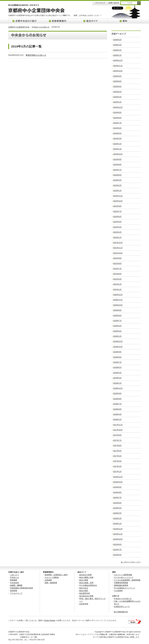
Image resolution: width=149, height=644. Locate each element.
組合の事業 (84, 580)
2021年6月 (117, 274)
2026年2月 (117, 50)
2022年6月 (117, 217)
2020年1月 (117, 336)
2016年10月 (118, 482)
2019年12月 (118, 341)
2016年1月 (117, 524)
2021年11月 (118, 248)
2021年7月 (117, 269)
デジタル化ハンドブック (124, 577)
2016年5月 (117, 508)
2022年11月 (118, 196)
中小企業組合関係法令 (88, 585)
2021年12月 (118, 243)
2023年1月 (117, 191)
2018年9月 (117, 393)
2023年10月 (118, 154)
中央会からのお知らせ (41, 27)
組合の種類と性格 (86, 577)
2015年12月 (118, 529)
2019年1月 (117, 383)
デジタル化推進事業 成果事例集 (127, 580)
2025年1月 (117, 102)
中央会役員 (14, 583)
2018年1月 (117, 419)
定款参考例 (84, 604)
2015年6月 (117, 555)
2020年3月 (117, 331)
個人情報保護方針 (121, 612)
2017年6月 (117, 446)
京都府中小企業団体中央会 (19, 27)
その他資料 (118, 591)
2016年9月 (117, 487)
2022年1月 (117, 237)
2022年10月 (118, 201)
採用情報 (14, 591)
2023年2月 (117, 185)
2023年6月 (117, 175)
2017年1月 (117, 472)
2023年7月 (117, 170)
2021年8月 (117, 263)
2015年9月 (117, 544)
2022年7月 (117, 211)
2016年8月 (117, 492)
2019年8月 (117, 357)
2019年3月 (117, 378)
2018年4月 (117, 414)
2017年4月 (117, 456)
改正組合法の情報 (86, 596)
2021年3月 (117, 279)
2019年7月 (117, 362)
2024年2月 (117, 144)
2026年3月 (117, 45)
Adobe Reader (50, 620)
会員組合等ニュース (122, 607)
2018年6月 (117, 409)
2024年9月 (117, 112)
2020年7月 (117, 321)
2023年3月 (117, 180)
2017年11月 (118, 425)
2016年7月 (117, 498)
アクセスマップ (16, 593)
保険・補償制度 (51, 583)
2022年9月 (117, 206)
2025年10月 (118, 71)
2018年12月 (118, 388)
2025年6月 (117, 86)
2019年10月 (118, 347)
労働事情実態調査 (121, 583)
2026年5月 (117, 40)
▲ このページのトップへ (131, 562)
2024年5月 (117, 133)
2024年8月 (117, 118)
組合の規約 (84, 591)
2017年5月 (117, 451)
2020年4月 (117, 326)
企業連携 (48, 580)
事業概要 (14, 580)
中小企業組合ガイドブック (125, 588)
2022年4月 (117, 227)
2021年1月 (117, 290)
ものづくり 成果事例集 (123, 575)
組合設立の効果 (85, 575)
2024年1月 (117, 149)
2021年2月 (117, 284)
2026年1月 (117, 55)
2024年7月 (117, 123)
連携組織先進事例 (121, 585)
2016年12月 (118, 477)
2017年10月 (118, 430)
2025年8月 (117, 81)
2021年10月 (118, 253)
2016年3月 (117, 513)
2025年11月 (118, 66)
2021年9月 (117, 258)
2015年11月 (118, 534)
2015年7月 (117, 550)
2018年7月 (117, 404)
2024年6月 (117, 128)
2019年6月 (117, 367)
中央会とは (14, 577)
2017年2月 (117, 466)
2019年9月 (117, 352)
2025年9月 (117, 76)
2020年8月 (117, 316)
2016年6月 (117, 503)
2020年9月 (117, 310)
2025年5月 (117, 92)
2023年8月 (117, 165)
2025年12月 (118, 60)
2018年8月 (117, 399)
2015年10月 (118, 539)
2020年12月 (118, 295)
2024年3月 (117, 139)
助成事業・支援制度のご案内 (56, 575)
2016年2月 (117, 518)
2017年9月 (117, 435)
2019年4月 (117, 373)
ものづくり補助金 (52, 577)
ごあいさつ (14, 575)
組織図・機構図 (16, 585)
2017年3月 (117, 461)
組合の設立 (84, 588)
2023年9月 (117, 159)
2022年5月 (117, 222)
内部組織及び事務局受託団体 (22, 588)
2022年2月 (117, 232)
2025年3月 (117, 97)
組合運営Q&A (85, 593)
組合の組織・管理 (86, 583)
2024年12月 (118, 107)
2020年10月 (118, 305)
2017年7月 (117, 440)
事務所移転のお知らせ (36, 55)
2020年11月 (118, 300)
